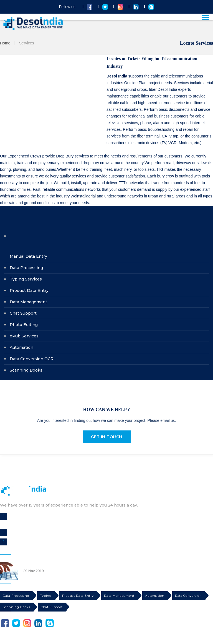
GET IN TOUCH (107, 437)
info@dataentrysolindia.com (34, 542)
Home (5, 43)
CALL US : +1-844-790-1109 (33, 533)
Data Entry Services (38, 564)
